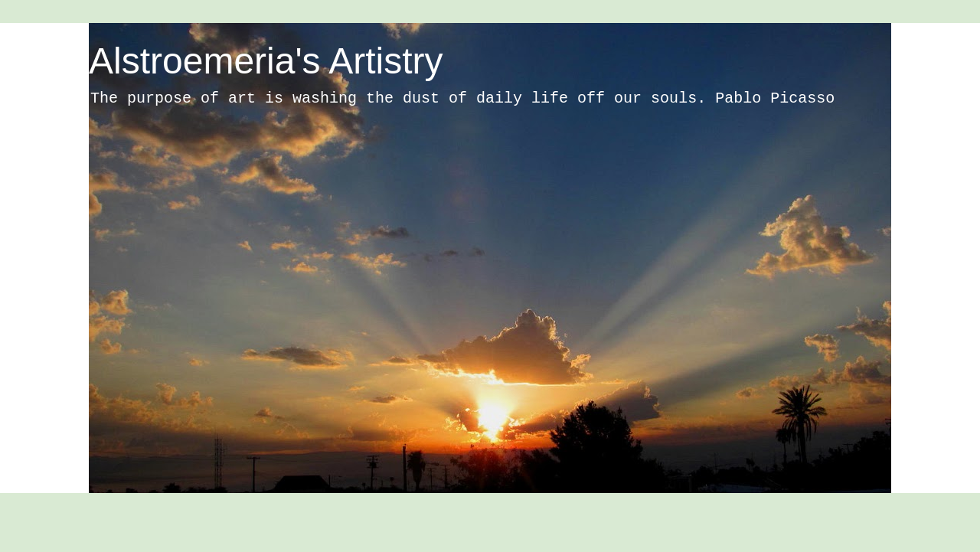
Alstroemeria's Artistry (266, 61)
